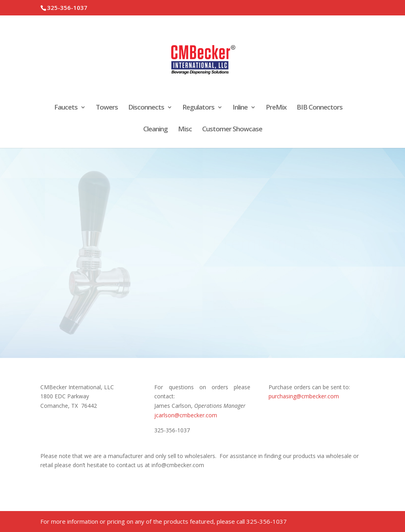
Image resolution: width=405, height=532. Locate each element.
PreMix (276, 108)
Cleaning (155, 130)
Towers (107, 108)
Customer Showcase (232, 130)
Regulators (198, 108)
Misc (185, 130)
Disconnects (146, 108)
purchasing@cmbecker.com (304, 396)
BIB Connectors (320, 108)
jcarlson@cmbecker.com (186, 415)
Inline (240, 108)
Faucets (66, 108)
